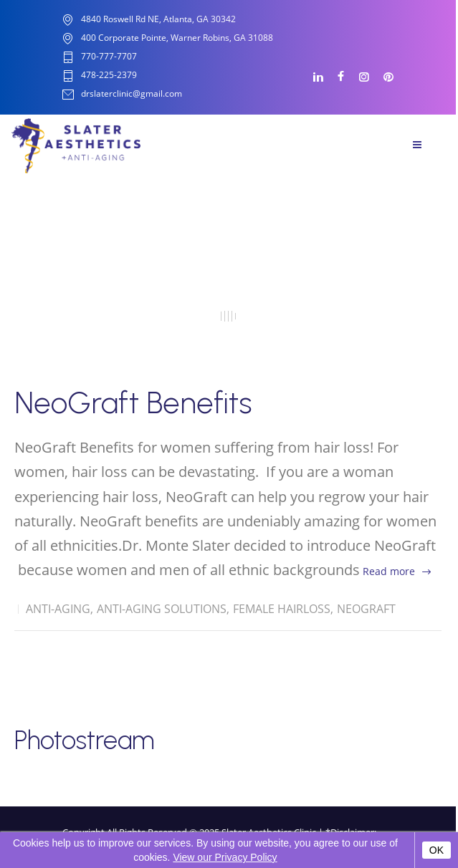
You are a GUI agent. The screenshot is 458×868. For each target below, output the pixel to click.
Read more (389, 571)
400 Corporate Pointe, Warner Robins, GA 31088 (177, 38)
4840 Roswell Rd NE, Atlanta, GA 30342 (158, 19)
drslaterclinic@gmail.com (132, 94)
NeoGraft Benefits (133, 403)
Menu (417, 145)
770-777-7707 (109, 57)
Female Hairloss (282, 609)
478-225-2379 (109, 76)
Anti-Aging (58, 609)
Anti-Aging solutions (162, 609)
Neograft (366, 609)
